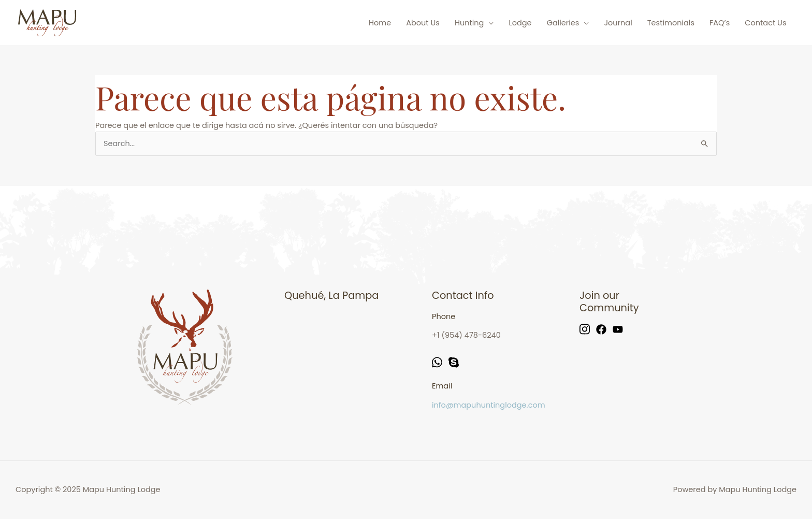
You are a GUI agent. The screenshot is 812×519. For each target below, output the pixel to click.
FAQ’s (720, 23)
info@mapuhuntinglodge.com (489, 405)
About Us (423, 23)
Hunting (469, 23)
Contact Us (765, 23)
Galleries (563, 23)
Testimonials (671, 23)
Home (380, 23)
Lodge (520, 23)
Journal (618, 23)
